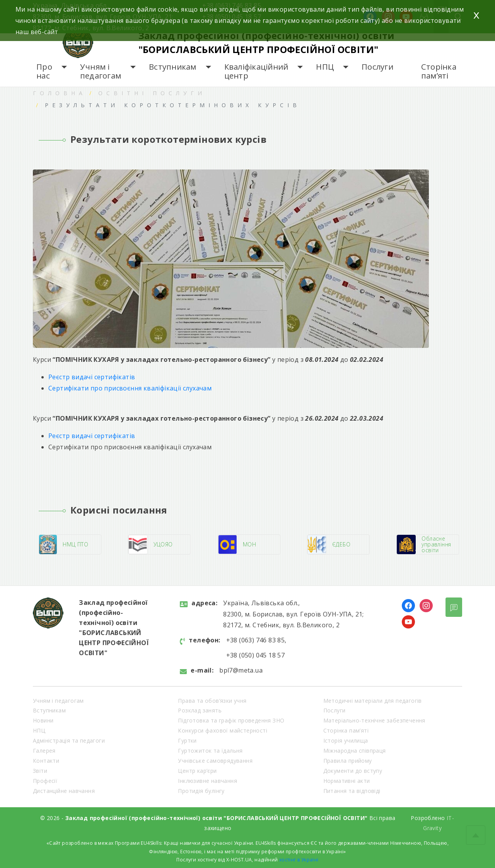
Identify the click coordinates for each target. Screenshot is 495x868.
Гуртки (187, 740)
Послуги (377, 67)
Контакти (46, 761)
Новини (43, 720)
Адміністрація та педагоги (69, 740)
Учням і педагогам (101, 71)
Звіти (40, 771)
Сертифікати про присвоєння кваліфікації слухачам (130, 388)
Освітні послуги (152, 93)
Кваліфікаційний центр (256, 71)
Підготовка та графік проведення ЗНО (231, 720)
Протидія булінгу (201, 791)
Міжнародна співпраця (355, 751)
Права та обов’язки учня (212, 701)
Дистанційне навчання (64, 791)
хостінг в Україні (299, 860)
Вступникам (173, 67)
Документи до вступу (353, 771)
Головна (60, 93)
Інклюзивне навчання (207, 781)
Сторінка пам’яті (439, 71)
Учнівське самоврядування (215, 761)
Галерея (44, 751)
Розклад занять (200, 710)
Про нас (44, 71)
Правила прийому (348, 761)
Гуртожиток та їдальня (210, 751)
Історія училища (346, 740)
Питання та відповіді (352, 791)
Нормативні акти (347, 781)
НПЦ (325, 67)
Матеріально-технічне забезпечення (374, 720)
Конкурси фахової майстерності (223, 730)
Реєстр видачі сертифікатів (92, 377)
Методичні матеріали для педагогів (373, 701)
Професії (45, 781)
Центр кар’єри (197, 771)
